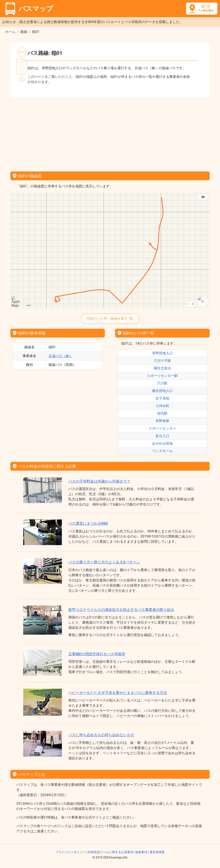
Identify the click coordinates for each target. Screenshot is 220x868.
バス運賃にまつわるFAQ (88, 523)
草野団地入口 (162, 353)
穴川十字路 (162, 361)
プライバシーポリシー (70, 852)
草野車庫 (162, 421)
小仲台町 (162, 406)
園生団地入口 (162, 391)
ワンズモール (162, 451)
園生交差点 (162, 368)
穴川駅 (162, 383)
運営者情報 (157, 852)
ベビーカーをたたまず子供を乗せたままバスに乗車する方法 (118, 693)
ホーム (10, 32)
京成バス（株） (61, 356)
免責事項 (141, 852)
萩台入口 (162, 436)
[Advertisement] (110, 133)
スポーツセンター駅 (162, 376)
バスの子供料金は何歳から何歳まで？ (99, 481)
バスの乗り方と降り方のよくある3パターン (104, 562)
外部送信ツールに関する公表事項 (110, 852)
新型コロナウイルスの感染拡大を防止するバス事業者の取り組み (121, 610)
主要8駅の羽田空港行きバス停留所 (97, 654)
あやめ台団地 (162, 443)
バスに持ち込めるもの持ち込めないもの (101, 735)
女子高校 (162, 398)
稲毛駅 (162, 413)
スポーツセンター (162, 428)
